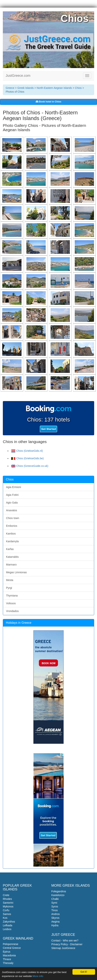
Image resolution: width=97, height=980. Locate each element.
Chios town (13, 518)
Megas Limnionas (16, 572)
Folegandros (59, 891)
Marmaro (11, 565)
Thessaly (8, 963)
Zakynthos (9, 922)
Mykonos (8, 906)
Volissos (11, 603)
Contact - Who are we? (65, 940)
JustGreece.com (18, 76)
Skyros (55, 918)
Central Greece (12, 948)
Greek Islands (25, 88)
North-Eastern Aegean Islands (54, 88)
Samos (7, 914)
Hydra (55, 925)
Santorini (8, 903)
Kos (5, 918)
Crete (6, 895)
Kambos (11, 534)
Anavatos (12, 510)
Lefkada (8, 925)
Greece (10, 88)
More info (38, 976)
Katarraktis (12, 557)
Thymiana (12, 596)
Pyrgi (9, 588)
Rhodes (7, 899)
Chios (78, 88)
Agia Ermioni (13, 487)
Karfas (10, 549)
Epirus (7, 952)
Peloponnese (11, 944)
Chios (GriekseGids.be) (28, 458)
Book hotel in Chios (48, 102)
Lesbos (7, 929)
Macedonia (9, 955)
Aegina (55, 922)
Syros (55, 906)
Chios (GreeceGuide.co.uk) (30, 466)
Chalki (55, 899)
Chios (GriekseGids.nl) (27, 451)
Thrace (7, 959)
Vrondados (12, 611)
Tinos (55, 910)
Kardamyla (12, 541)
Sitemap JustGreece (63, 948)
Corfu (6, 910)
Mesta (10, 580)
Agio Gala (12, 503)
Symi (54, 903)
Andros (55, 914)
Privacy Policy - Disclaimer (67, 944)
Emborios (12, 526)
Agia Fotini (12, 495)
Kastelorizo (58, 895)
